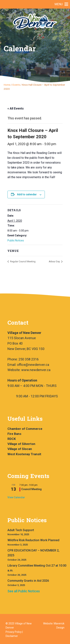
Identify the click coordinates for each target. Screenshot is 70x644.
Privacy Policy (14, 632)
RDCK (12, 439)
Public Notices (16, 240)
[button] (59, 4)
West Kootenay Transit (24, 454)
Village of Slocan (20, 449)
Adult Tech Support (21, 530)
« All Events (16, 108)
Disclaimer (12, 636)
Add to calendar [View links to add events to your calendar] (27, 194)
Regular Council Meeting (22, 262)
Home (7, 85)
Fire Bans (14, 434)
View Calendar (16, 497)
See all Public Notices (24, 591)
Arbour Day (55, 262)
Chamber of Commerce (25, 429)
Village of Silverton (21, 444)
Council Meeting (31, 489)
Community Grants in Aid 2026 (28, 581)
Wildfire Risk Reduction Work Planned (33, 540)
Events (16, 85)
